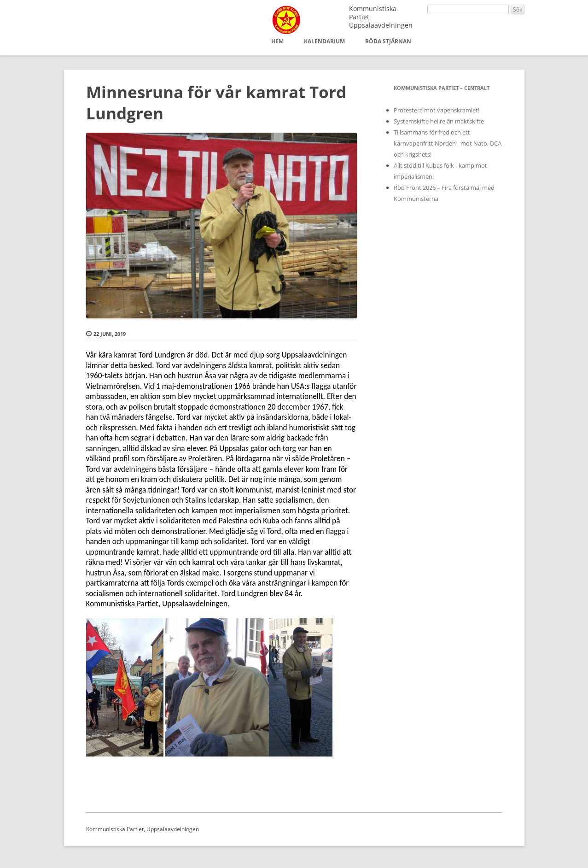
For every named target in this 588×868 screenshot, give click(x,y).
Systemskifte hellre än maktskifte (439, 121)
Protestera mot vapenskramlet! (437, 110)
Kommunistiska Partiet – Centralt (442, 88)
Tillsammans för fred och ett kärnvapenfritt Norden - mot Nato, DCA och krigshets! (448, 143)
